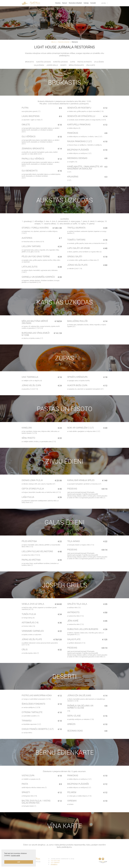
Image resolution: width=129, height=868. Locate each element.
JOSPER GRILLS (52, 65)
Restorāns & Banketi (75, 3)
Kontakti (93, 3)
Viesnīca (58, 3)
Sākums (53, 42)
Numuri (65, 3)
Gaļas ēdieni (39, 65)
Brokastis (29, 62)
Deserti (63, 65)
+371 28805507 (55, 862)
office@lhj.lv (54, 864)
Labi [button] (19, 862)
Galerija (86, 3)
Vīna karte (91, 65)
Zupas (73, 62)
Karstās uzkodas (60, 62)
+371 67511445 (55, 861)
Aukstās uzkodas (43, 62)
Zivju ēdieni (99, 62)
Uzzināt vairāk (15, 856)
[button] (5, 858)
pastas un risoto (85, 62)
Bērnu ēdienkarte (76, 65)
